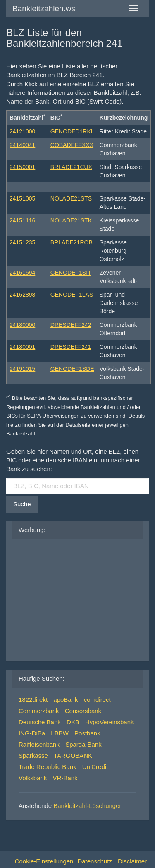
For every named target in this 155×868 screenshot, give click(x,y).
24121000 (22, 131)
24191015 (22, 369)
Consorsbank (83, 711)
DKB (73, 722)
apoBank (66, 700)
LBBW (60, 733)
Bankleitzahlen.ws (44, 8)
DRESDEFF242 (71, 325)
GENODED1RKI (72, 131)
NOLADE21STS (71, 198)
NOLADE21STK (71, 220)
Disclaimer (132, 861)
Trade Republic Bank (48, 767)
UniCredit (95, 767)
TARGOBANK (73, 756)
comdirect (97, 700)
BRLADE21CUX (71, 167)
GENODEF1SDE (72, 369)
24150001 (22, 167)
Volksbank (33, 778)
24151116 (22, 220)
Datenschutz (94, 861)
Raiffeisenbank (39, 744)
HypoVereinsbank (110, 722)
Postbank (87, 733)
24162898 (22, 295)
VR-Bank (65, 778)
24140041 (22, 145)
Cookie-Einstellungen (44, 861)
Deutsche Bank (40, 722)
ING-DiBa (32, 733)
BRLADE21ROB (72, 242)
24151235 (22, 242)
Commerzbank (39, 711)
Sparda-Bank (83, 744)
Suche (22, 504)
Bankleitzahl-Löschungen (88, 806)
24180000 (22, 325)
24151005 (22, 198)
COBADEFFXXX (72, 145)
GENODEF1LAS (72, 295)
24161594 (22, 273)
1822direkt (33, 700)
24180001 (22, 347)
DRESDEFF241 (71, 347)
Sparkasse (33, 756)
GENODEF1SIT (71, 273)
